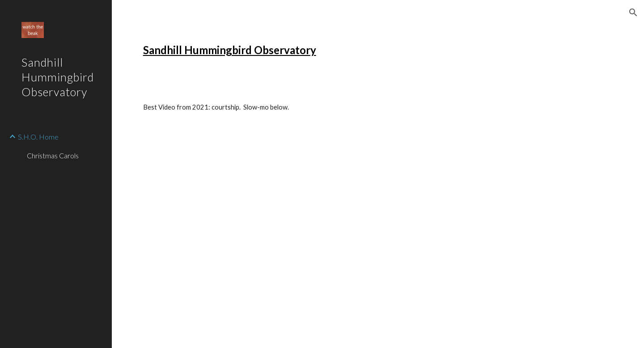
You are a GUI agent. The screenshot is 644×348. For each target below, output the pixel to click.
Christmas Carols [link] (53, 155)
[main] (276, 50)
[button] (633, 13)
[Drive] (215, 185)
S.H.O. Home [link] (38, 137)
